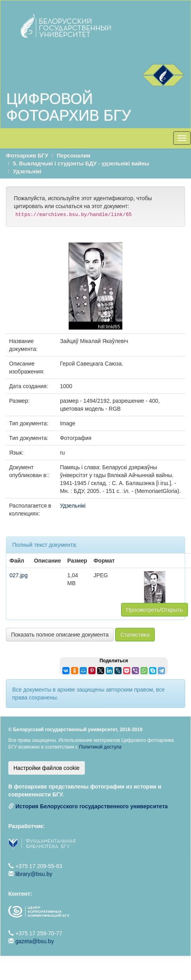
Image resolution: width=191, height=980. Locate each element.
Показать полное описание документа (60, 635)
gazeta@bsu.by (35, 941)
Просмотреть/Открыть (155, 610)
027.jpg (19, 575)
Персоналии (74, 155)
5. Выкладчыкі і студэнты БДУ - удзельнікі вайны (81, 163)
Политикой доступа (100, 747)
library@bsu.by (34, 874)
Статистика (135, 635)
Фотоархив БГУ (27, 155)
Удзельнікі (27, 171)
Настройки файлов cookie (47, 768)
